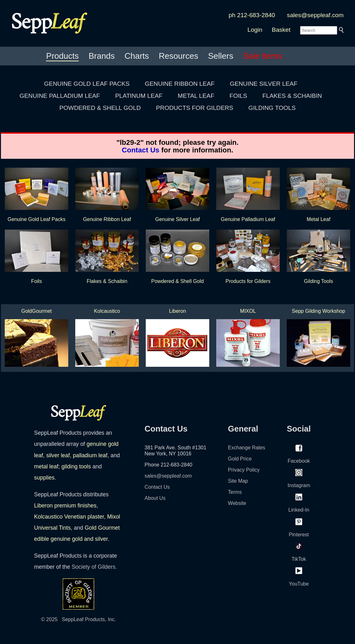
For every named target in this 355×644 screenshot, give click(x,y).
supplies (44, 478)
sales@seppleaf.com (315, 15)
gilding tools (76, 466)
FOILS (238, 96)
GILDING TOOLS (272, 108)
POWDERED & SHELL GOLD (100, 108)
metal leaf (46, 466)
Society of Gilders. (94, 567)
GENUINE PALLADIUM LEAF (60, 96)
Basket (281, 30)
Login (255, 30)
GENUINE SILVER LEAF (264, 84)
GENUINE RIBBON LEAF (180, 84)
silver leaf (58, 455)
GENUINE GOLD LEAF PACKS (87, 84)
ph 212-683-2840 (252, 15)
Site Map (238, 481)
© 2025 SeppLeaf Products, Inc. (78, 619)
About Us (155, 498)
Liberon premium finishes (65, 506)
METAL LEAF (196, 96)
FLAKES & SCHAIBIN (292, 96)
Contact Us (141, 150)
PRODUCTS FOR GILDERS (194, 108)
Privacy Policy (244, 470)
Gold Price (240, 459)
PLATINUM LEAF (139, 96)
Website (237, 503)
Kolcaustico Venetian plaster (69, 517)
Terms (235, 492)
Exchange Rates (247, 448)
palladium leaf (90, 455)
